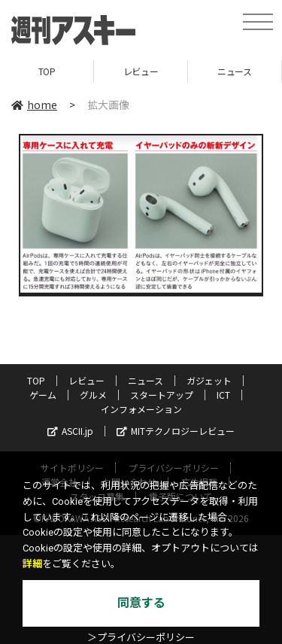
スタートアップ (162, 395)
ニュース (234, 71)
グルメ (93, 395)
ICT (223, 395)
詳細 (32, 564)
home (34, 105)
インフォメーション (141, 409)
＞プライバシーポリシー (141, 638)
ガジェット (209, 380)
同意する (141, 603)
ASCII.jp (70, 431)
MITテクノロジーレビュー (176, 431)
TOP (47, 71)
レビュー (141, 71)
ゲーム (43, 395)
